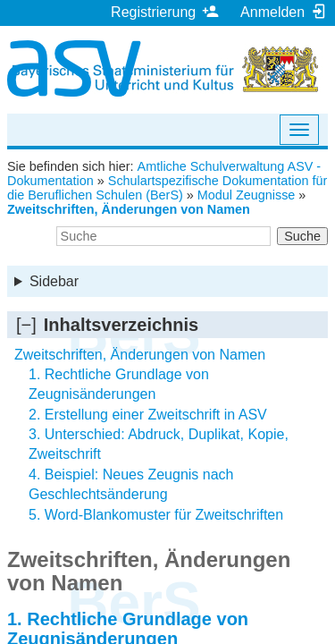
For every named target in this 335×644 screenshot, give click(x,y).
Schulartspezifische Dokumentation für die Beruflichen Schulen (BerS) (167, 188)
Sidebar (54, 281)
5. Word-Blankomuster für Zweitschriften (156, 515)
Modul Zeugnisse (247, 195)
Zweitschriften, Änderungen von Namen (129, 209)
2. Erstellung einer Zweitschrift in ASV (148, 415)
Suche (302, 236)
